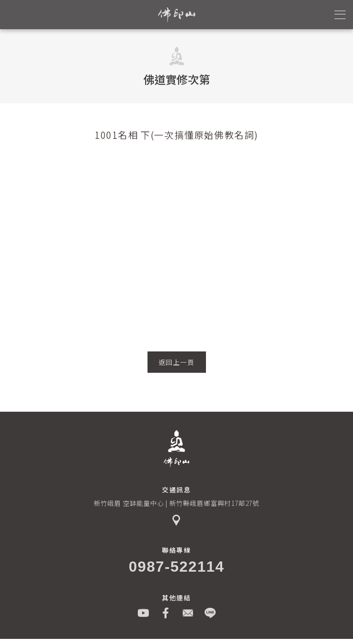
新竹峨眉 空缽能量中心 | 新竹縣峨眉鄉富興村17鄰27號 (176, 503)
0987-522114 (176, 567)
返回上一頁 (177, 362)
